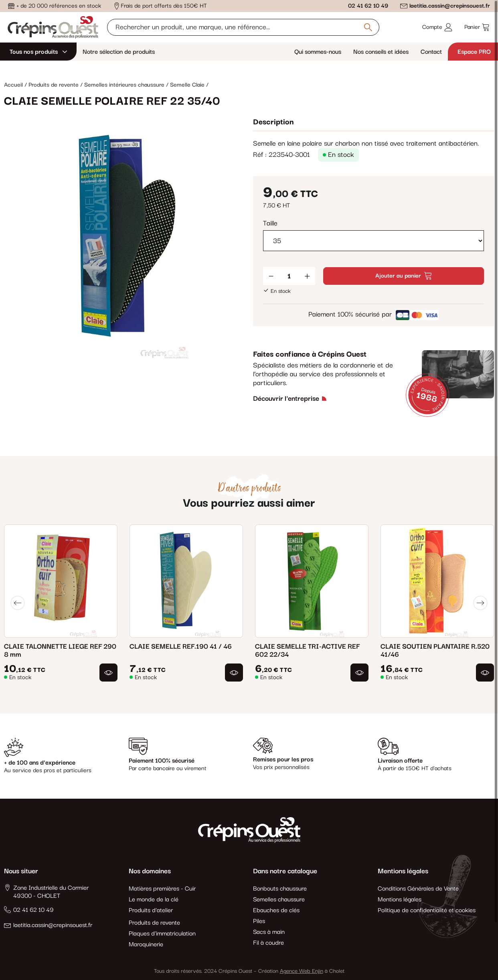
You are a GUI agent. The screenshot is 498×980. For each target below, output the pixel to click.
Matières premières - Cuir (162, 889)
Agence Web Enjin (302, 971)
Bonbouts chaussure (280, 889)
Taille (270, 223)
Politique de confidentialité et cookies (427, 910)
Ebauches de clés (276, 910)
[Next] (480, 603)
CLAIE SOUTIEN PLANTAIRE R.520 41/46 (435, 651)
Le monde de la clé (154, 900)
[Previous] (18, 603)
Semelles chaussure (279, 900)
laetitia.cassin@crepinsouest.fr (450, 6)
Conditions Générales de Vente (418, 889)
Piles (259, 921)
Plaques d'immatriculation (162, 934)
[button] (108, 673)
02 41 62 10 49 (368, 6)
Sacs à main (269, 932)
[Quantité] (289, 276)
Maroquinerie (146, 944)
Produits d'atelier (151, 910)
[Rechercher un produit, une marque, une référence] (243, 27)
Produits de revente (154, 923)
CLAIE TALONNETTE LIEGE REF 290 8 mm (60, 651)
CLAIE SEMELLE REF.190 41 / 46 (181, 647)
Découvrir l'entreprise (286, 399)
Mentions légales (400, 900)
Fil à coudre (268, 943)
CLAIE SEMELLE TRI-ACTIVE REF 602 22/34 (307, 651)
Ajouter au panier (403, 276)
